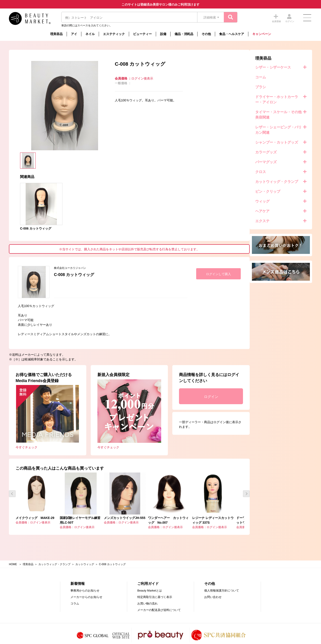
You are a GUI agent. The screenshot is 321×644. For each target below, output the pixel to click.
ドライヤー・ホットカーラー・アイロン (36, 99)
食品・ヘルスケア (232, 34)
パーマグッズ (25, 162)
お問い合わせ (213, 594)
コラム (75, 600)
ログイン (275, 397)
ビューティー (142, 34)
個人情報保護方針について (222, 588)
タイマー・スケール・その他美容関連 (38, 115)
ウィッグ (22, 201)
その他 (206, 34)
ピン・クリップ (27, 191)
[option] (132, 106)
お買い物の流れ (147, 600)
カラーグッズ (25, 152)
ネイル (90, 34)
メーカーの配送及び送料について (159, 607)
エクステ (22, 221)
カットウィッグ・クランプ (36, 182)
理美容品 (56, 34)
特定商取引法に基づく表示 (155, 594)
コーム (20, 77)
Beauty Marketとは (150, 588)
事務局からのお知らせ (85, 588)
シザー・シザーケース (32, 67)
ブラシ (20, 87)
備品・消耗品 (184, 34)
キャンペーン (262, 34)
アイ (74, 34)
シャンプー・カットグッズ (36, 142)
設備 (163, 34)
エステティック (114, 34)
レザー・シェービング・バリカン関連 (38, 130)
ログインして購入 (285, 274)
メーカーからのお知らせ (86, 594)
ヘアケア (22, 211)
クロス (20, 172)
